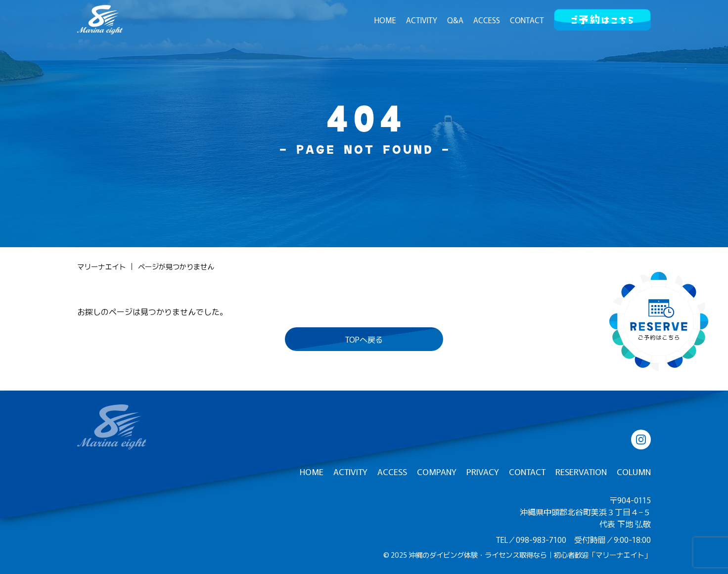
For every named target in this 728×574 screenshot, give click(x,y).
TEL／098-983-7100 (531, 539)
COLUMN (634, 471)
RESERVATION (581, 471)
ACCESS (487, 20)
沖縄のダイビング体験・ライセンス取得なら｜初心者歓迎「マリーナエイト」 (530, 554)
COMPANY (437, 471)
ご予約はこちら (602, 18)
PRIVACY (483, 471)
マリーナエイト (101, 266)
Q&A (455, 20)
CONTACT (527, 20)
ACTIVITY (422, 20)
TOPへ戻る (364, 339)
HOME (385, 20)
